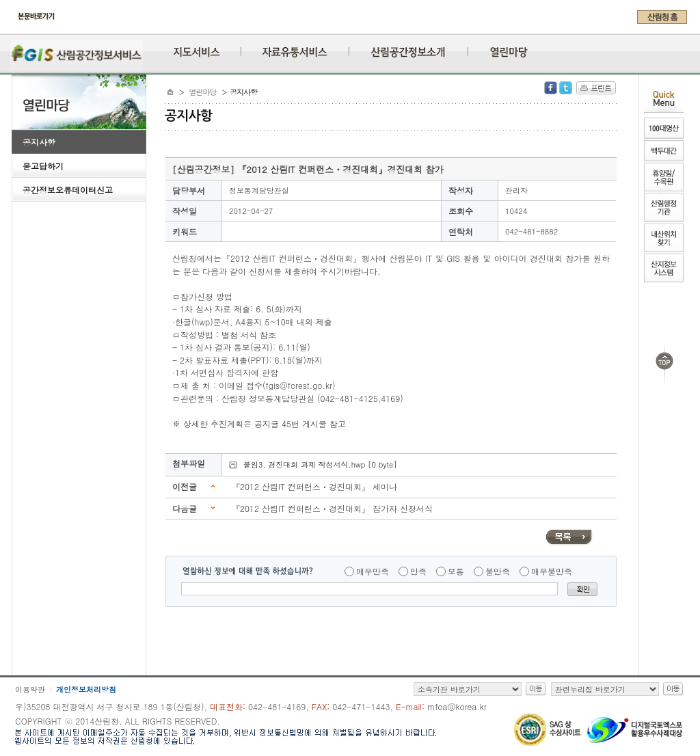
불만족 (498, 571)
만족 (418, 571)
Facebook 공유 (551, 88)
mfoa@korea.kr (457, 706)
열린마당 (203, 92)
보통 (456, 571)
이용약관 (30, 689)
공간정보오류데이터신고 (68, 190)
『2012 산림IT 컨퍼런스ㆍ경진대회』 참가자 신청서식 (332, 508)
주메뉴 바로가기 (15, 29)
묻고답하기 (43, 166)
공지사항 (39, 142)
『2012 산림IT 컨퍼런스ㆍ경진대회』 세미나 (314, 486)
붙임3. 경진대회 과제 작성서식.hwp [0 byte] (320, 464)
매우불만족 (552, 571)
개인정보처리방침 (86, 689)
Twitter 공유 (566, 88)
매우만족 (373, 571)
